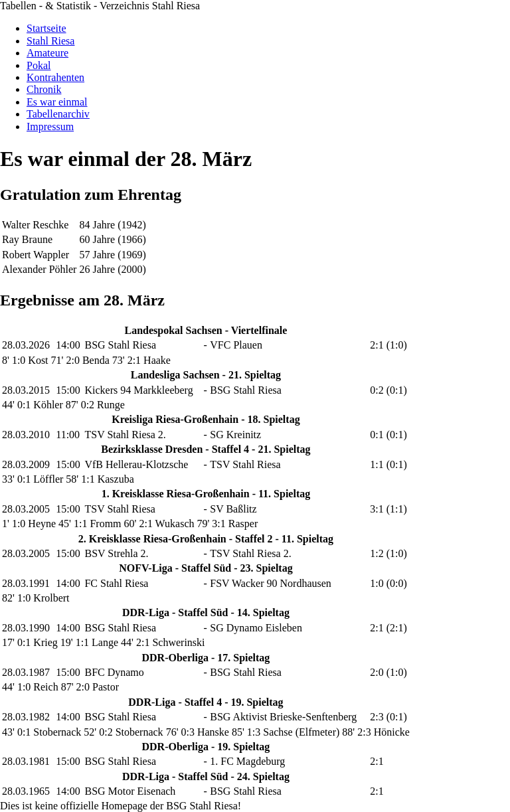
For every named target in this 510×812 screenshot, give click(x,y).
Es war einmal (57, 102)
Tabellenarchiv (58, 114)
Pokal (39, 65)
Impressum (50, 126)
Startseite (46, 28)
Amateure (47, 53)
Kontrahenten (55, 77)
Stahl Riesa (50, 41)
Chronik (44, 89)
